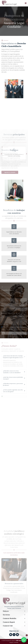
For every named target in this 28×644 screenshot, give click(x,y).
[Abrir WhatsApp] (24, 640)
